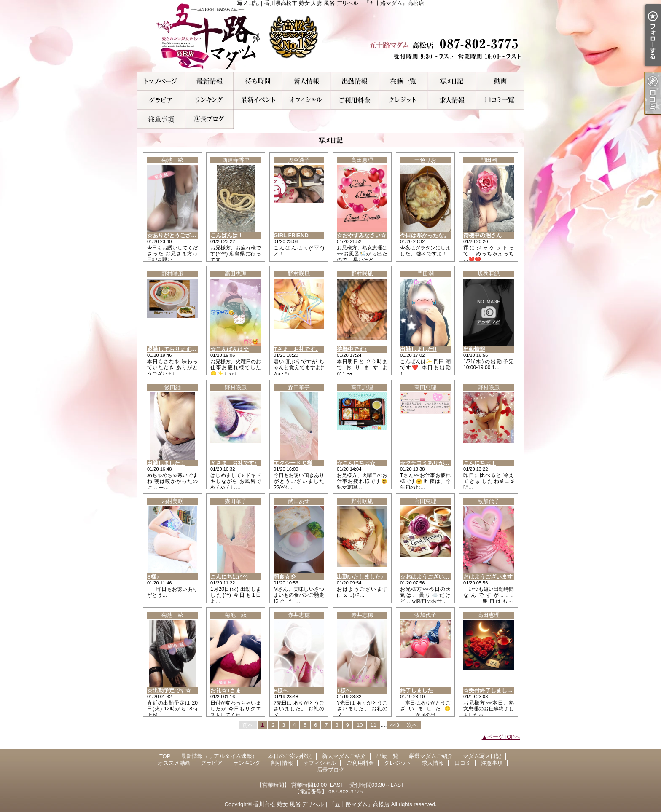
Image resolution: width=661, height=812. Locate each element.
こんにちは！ (480, 463)
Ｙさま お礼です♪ (234, 463)
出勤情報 (474, 349)
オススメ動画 (500, 81)
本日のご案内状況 (258, 81)
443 (395, 725)
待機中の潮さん (482, 235)
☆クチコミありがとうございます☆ (444, 463)
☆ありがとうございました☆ (183, 235)
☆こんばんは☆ (230, 349)
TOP (161, 81)
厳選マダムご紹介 (403, 81)
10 (360, 725)
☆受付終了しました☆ (491, 690)
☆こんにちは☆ (356, 463)
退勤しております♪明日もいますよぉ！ (195, 349)
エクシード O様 (293, 463)
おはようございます (488, 577)
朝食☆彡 (285, 577)
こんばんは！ (227, 235)
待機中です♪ (352, 349)
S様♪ (153, 577)
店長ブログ (209, 119)
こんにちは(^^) (229, 577)
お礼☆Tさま (226, 690)
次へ (412, 725)
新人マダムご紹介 (306, 81)
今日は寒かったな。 (425, 235)
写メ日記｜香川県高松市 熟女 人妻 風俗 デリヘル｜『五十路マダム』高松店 (330, 36)
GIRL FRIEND (291, 235)
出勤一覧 (355, 81)
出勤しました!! (418, 349)
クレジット (403, 100)
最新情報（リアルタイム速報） (209, 81)
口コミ (500, 100)
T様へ (344, 690)
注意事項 (161, 119)
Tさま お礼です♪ (296, 349)
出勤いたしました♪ (360, 577)
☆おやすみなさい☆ (361, 235)
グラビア (161, 100)
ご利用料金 (355, 100)
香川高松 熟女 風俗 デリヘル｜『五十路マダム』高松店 (321, 804)
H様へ (281, 690)
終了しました (416, 690)
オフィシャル (306, 100)
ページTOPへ (504, 737)
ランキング (209, 100)
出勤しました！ (166, 463)
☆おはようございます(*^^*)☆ (437, 577)
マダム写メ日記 (452, 81)
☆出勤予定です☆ (169, 690)
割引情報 (258, 100)
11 (373, 725)
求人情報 (452, 100)
